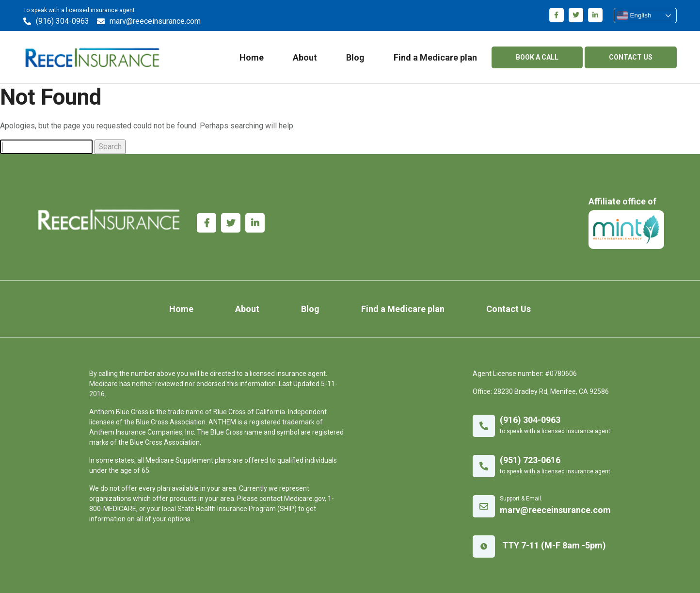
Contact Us (509, 309)
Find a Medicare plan (435, 57)
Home (252, 57)
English (634, 16)
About (305, 57)
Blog (355, 57)
